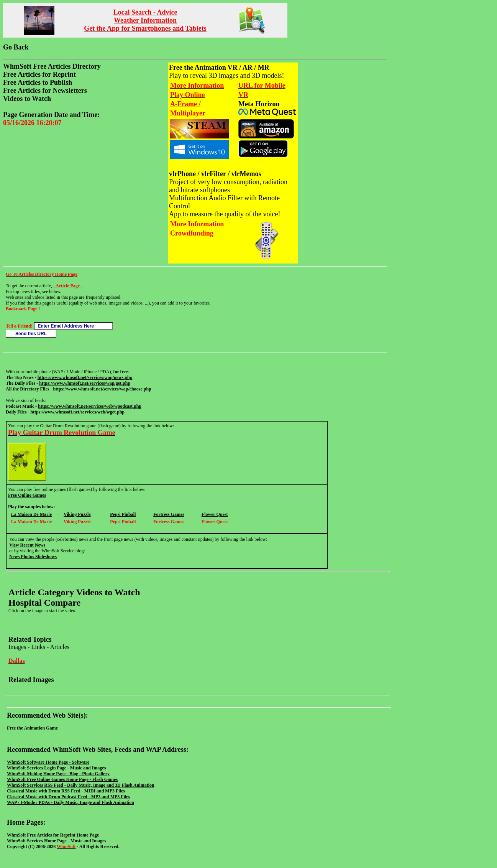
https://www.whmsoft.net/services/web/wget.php (77, 412)
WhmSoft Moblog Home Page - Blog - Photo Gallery (58, 774)
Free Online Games (27, 495)
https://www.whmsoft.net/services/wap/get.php (85, 383)
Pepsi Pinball (123, 514)
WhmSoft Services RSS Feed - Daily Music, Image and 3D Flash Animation (81, 785)
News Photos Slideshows (33, 557)
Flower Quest (215, 514)
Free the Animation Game (32, 728)
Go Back (16, 47)
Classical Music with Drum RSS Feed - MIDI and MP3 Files (66, 791)
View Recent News (27, 545)
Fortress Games (169, 514)
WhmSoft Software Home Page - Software (48, 762)
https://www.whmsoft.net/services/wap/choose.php (102, 389)
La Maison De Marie (31, 514)
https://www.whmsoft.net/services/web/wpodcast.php (90, 406)
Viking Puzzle (77, 514)
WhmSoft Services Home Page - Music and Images (57, 841)
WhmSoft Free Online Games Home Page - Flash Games (62, 779)
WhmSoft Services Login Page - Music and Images (56, 768)
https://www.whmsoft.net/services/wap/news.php (85, 377)
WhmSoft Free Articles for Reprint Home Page (53, 835)
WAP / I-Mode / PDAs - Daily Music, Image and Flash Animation (71, 802)
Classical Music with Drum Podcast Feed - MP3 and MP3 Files (68, 797)
